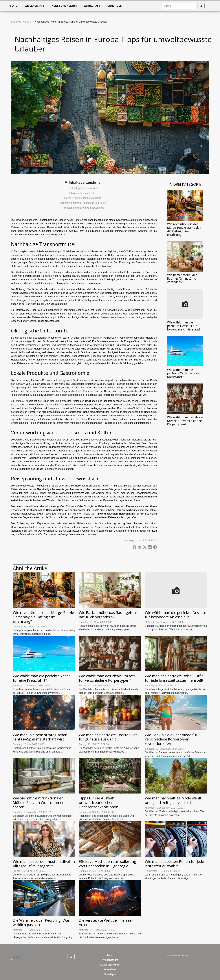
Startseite (16, 22)
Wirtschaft (92, 6)
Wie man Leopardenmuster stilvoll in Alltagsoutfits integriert (44, 864)
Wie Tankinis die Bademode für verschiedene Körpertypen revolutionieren (171, 739)
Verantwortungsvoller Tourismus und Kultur (83, 203)
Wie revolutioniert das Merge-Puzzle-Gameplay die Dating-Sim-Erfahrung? (184, 229)
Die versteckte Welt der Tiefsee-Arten (106, 922)
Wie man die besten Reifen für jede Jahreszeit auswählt (174, 864)
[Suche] (179, 6)
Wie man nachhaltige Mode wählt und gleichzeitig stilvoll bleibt (173, 800)
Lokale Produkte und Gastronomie (83, 198)
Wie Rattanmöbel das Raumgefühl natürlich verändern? (182, 278)
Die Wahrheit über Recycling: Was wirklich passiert (41, 922)
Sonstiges (115, 6)
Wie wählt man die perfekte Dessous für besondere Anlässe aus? (184, 326)
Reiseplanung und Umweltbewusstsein (83, 208)
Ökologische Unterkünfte (83, 193)
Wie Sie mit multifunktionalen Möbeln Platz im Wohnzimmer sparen (38, 802)
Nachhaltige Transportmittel (83, 188)
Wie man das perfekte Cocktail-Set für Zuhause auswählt (108, 737)
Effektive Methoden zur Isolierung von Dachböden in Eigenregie (107, 864)
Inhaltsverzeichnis (85, 182)
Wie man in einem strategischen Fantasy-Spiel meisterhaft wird (40, 737)
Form (14, 6)
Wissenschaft (35, 6)
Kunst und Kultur (64, 6)
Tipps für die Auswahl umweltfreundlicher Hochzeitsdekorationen (99, 802)
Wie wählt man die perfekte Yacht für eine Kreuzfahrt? (183, 373)
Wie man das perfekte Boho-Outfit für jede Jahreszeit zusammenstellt (174, 678)
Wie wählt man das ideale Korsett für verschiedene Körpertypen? (185, 421)
